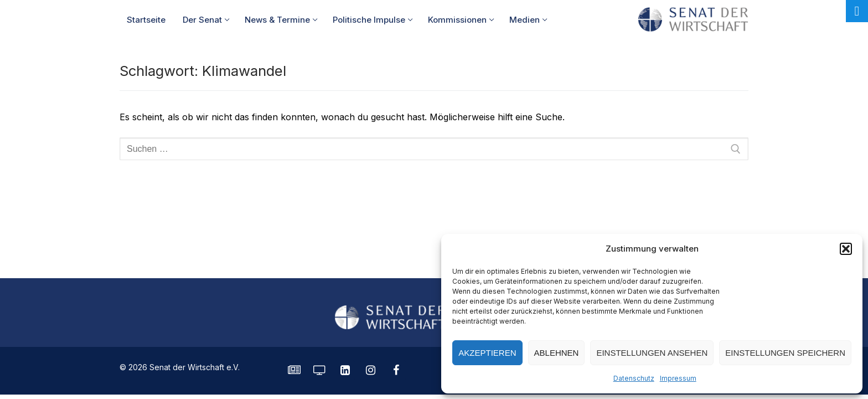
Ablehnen (557, 353)
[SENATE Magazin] (294, 370)
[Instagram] (370, 370)
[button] (846, 249)
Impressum (678, 378)
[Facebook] (396, 370)
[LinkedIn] (345, 370)
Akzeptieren (487, 353)
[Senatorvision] (319, 370)
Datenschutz (634, 378)
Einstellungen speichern (785, 353)
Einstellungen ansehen (652, 353)
